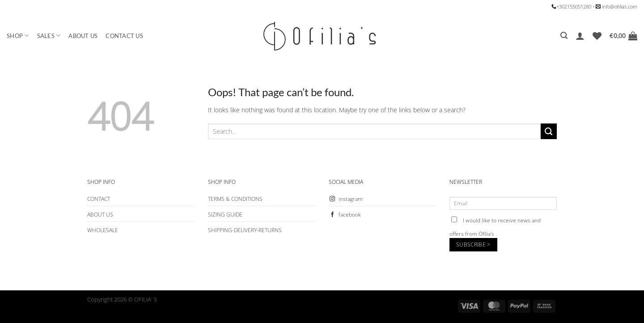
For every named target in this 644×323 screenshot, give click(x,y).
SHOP (18, 36)
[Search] (564, 36)
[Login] (580, 36)
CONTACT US (124, 36)
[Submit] (549, 132)
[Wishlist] (597, 36)
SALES (49, 36)
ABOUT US (83, 36)
